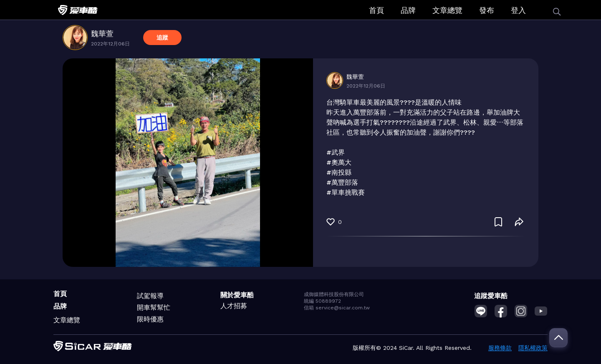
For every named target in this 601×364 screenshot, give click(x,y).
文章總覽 (447, 10)
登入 (518, 10)
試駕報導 (150, 296)
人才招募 (234, 306)
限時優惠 (150, 319)
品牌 (408, 10)
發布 (487, 10)
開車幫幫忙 (154, 308)
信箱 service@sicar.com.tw (337, 308)
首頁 (376, 10)
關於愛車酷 (237, 295)
